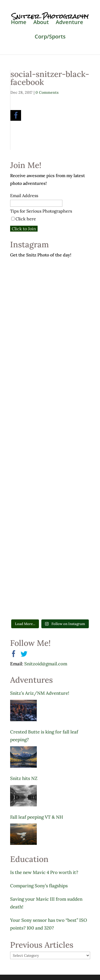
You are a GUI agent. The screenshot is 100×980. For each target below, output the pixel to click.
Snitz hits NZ (24, 778)
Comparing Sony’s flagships (39, 886)
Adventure (69, 23)
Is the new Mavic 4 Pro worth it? (44, 872)
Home (19, 23)
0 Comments (47, 92)
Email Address (24, 196)
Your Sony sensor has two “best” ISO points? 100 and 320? (49, 924)
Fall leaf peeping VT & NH (37, 817)
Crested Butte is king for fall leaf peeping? (44, 736)
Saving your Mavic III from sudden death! (46, 903)
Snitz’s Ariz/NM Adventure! (40, 693)
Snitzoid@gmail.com (46, 664)
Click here (26, 219)
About (41, 23)
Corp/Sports (50, 37)
